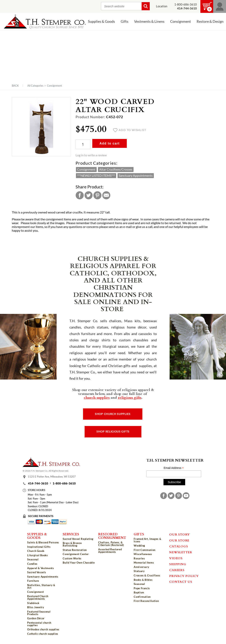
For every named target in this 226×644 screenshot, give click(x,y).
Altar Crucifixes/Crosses (116, 169)
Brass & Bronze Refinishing (72, 544)
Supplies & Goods (101, 21)
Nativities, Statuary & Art (41, 586)
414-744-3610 (38, 483)
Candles (32, 564)
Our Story (180, 534)
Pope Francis (142, 588)
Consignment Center (76, 554)
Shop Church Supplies (113, 414)
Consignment (181, 21)
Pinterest (97, 195)
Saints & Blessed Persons (43, 542)
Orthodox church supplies (43, 629)
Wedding (139, 546)
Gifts (125, 21)
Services (71, 534)
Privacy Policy (184, 576)
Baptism (139, 592)
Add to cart (109, 143)
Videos (176, 558)
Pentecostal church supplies (39, 624)
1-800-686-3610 (186, 4)
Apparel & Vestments (41, 568)
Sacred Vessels (37, 572)
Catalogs (179, 546)
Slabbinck (33, 603)
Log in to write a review (91, 155)
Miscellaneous (143, 554)
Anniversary (141, 567)
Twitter (89, 195)
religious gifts (130, 397)
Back (15, 86)
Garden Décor (36, 618)
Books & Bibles (143, 580)
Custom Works (72, 558)
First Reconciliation (146, 601)
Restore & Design (210, 21)
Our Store (179, 540)
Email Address (174, 468)
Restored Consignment (112, 536)
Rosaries (139, 558)
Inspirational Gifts (39, 547)
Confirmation (142, 597)
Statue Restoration (75, 550)
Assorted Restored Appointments (110, 551)
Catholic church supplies (43, 634)
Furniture (33, 581)
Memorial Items (144, 563)
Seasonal (33, 559)
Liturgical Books (37, 555)
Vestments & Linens (149, 21)
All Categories (35, 86)
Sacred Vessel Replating (78, 539)
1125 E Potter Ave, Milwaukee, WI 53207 (52, 477)
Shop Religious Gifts (113, 432)
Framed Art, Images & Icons (147, 540)
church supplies (97, 397)
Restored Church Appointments (38, 597)
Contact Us (181, 582)
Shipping (178, 564)
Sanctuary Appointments (136, 176)
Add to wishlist (130, 130)
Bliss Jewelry (36, 607)
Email (106, 195)
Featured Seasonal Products (39, 613)
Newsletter (181, 552)
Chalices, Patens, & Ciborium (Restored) (111, 544)
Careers (177, 570)
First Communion (145, 550)
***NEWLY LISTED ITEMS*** (96, 176)
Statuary (139, 571)
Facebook (80, 195)
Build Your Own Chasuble (79, 563)
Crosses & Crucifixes (147, 575)
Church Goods (36, 551)
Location (162, 6)
